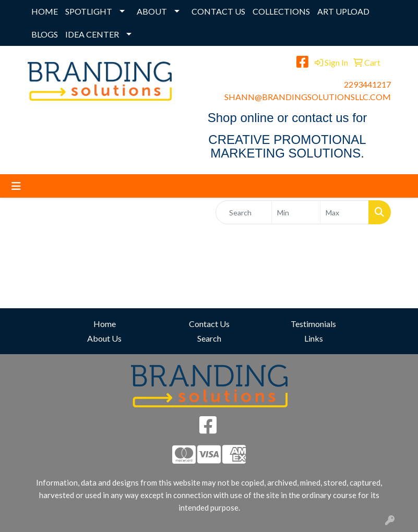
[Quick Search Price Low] (296, 212)
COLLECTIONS (281, 11)
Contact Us (209, 324)
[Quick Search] (244, 212)
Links (314, 338)
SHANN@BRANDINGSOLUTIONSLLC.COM (308, 97)
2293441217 (367, 84)
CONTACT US (218, 11)
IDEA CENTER (92, 34)
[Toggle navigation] (16, 186)
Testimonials (313, 324)
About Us (104, 338)
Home (105, 324)
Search (209, 338)
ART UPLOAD (343, 11)
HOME (45, 11)
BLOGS (45, 34)
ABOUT (152, 11)
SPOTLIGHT (89, 11)
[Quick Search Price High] (344, 212)
